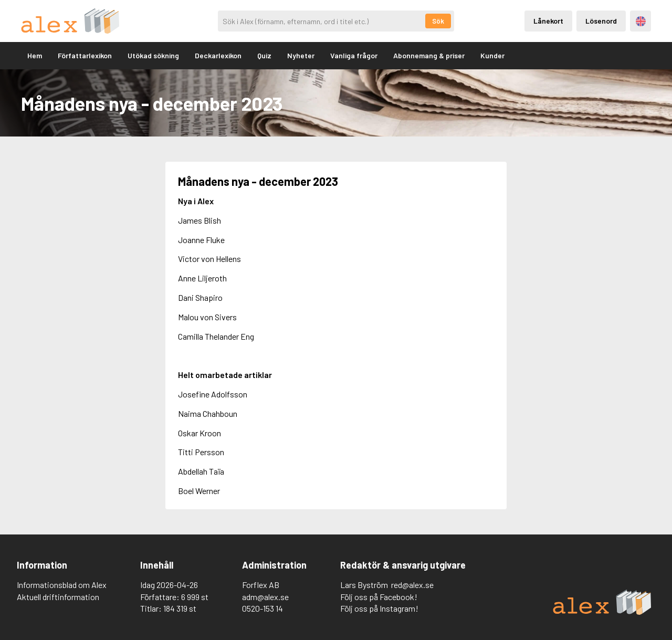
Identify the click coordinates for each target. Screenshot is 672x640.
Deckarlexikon (218, 55)
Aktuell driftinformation (58, 597)
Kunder (492, 55)
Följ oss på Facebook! (379, 597)
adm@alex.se (265, 597)
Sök (438, 21)
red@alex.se (412, 585)
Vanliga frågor (354, 55)
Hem (35, 55)
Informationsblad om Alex (62, 585)
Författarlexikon (85, 55)
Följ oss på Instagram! (379, 608)
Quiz (264, 55)
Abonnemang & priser (429, 55)
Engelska (641, 21)
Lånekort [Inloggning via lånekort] (548, 21)
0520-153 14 (262, 608)
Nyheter (301, 55)
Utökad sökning (153, 55)
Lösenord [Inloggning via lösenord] (601, 21)
